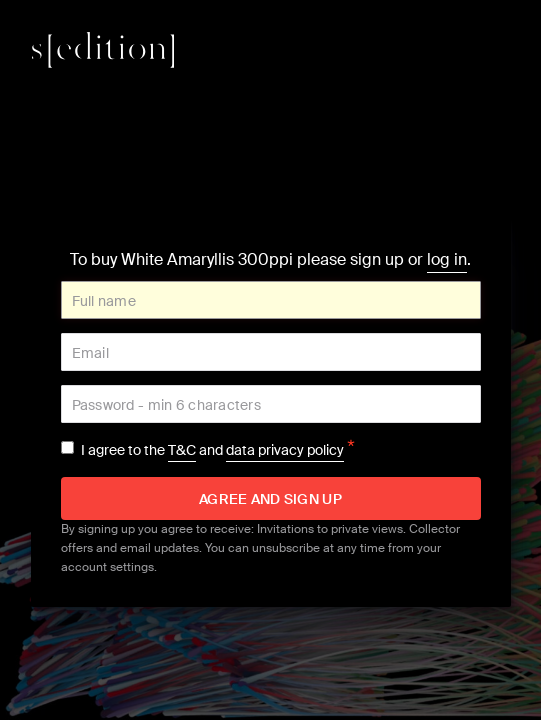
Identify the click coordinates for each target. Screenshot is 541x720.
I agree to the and (218, 450)
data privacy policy (285, 450)
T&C (182, 450)
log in (447, 259)
